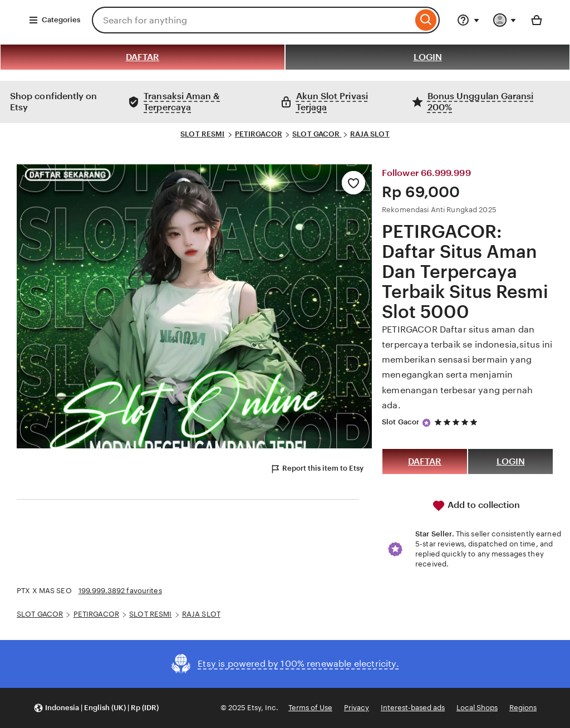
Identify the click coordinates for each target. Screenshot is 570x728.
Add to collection (476, 506)
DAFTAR (142, 57)
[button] (96, 708)
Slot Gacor (401, 422)
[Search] (426, 20)
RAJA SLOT (370, 134)
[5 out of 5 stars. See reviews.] (458, 422)
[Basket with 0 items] (537, 20)
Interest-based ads (413, 708)
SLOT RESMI (202, 134)
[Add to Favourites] (353, 183)
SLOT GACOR (317, 134)
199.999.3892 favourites (120, 591)
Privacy (357, 708)
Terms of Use (310, 708)
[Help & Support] (468, 20)
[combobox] (252, 20)
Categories (54, 20)
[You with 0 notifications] (505, 20)
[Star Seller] (426, 423)
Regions (523, 708)
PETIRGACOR (259, 134)
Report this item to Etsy (317, 469)
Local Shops (477, 708)
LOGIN (428, 57)
